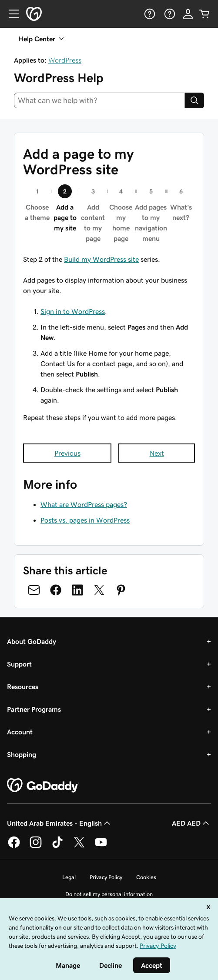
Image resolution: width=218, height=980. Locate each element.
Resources (23, 687)
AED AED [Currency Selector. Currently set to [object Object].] (191, 823)
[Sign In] (188, 14)
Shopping (22, 754)
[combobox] (99, 100)
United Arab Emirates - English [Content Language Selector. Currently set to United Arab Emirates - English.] (60, 823)
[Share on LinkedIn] (77, 590)
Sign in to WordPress (73, 311)
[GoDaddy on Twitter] (79, 847)
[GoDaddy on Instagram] (36, 847)
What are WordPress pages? (84, 504)
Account (20, 732)
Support (19, 664)
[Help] (149, 14)
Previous (67, 453)
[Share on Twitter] (99, 590)
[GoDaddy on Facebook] (14, 847)
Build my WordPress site (101, 259)
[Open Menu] (10, 14)
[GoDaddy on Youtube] (101, 847)
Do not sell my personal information (109, 894)
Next (157, 453)
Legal (69, 877)
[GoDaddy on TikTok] (57, 847)
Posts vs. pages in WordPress (85, 520)
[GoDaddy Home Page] (43, 786)
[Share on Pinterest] (121, 590)
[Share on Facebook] (56, 590)
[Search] (195, 100)
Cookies (146, 877)
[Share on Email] (34, 590)
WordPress (65, 60)
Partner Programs (34, 709)
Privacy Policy (106, 877)
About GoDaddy (32, 641)
